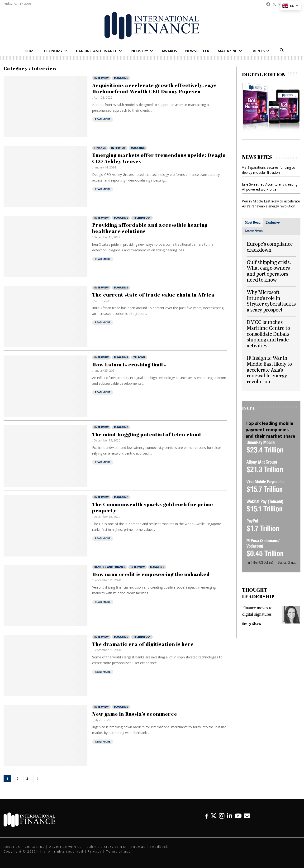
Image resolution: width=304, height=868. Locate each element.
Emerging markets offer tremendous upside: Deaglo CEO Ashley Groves (159, 158)
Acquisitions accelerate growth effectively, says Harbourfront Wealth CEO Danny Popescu (154, 88)
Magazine (228, 51)
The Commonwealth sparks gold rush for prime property (153, 507)
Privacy (95, 851)
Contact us (35, 847)
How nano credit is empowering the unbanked (151, 574)
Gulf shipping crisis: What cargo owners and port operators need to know (269, 271)
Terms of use (119, 851)
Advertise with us (66, 847)
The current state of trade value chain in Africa (153, 295)
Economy (53, 51)
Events (258, 51)
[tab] (252, 222)
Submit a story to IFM (106, 847)
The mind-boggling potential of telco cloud (147, 434)
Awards (169, 51)
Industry (139, 51)
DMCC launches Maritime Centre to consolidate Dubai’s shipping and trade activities (268, 334)
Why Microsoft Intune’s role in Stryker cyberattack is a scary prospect (271, 301)
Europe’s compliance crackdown (270, 247)
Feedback (159, 847)
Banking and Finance (97, 51)
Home (30, 51)
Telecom (139, 357)
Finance (100, 148)
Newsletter (197, 51)
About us (12, 847)
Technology (142, 218)
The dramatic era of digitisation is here (143, 644)
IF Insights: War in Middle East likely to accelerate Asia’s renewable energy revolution (269, 369)
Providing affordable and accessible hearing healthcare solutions (150, 228)
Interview (101, 78)
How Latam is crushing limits (129, 364)
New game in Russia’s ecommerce (135, 714)
